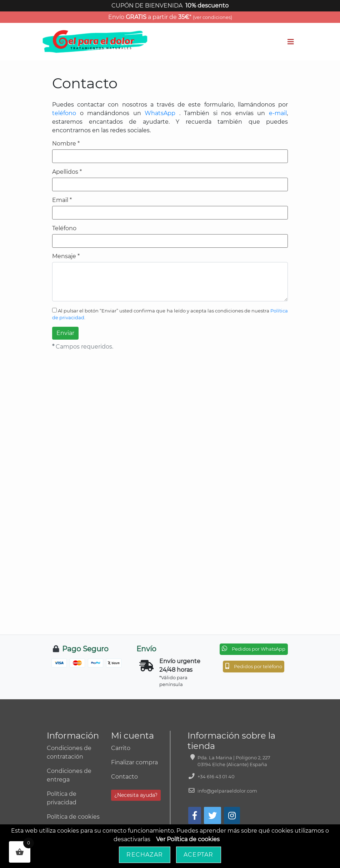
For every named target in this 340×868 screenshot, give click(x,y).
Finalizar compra (134, 762)
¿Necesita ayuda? (136, 795)
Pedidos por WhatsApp (254, 649)
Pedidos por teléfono (254, 666)
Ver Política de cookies (188, 839)
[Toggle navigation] (291, 42)
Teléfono (64, 228)
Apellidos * (67, 172)
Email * (62, 200)
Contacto (124, 777)
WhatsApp (160, 113)
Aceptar (198, 855)
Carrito (121, 748)
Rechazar (145, 855)
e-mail (278, 113)
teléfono (64, 113)
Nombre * (66, 144)
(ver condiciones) (212, 17)
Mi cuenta (132, 736)
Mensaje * (66, 256)
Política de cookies (73, 817)
